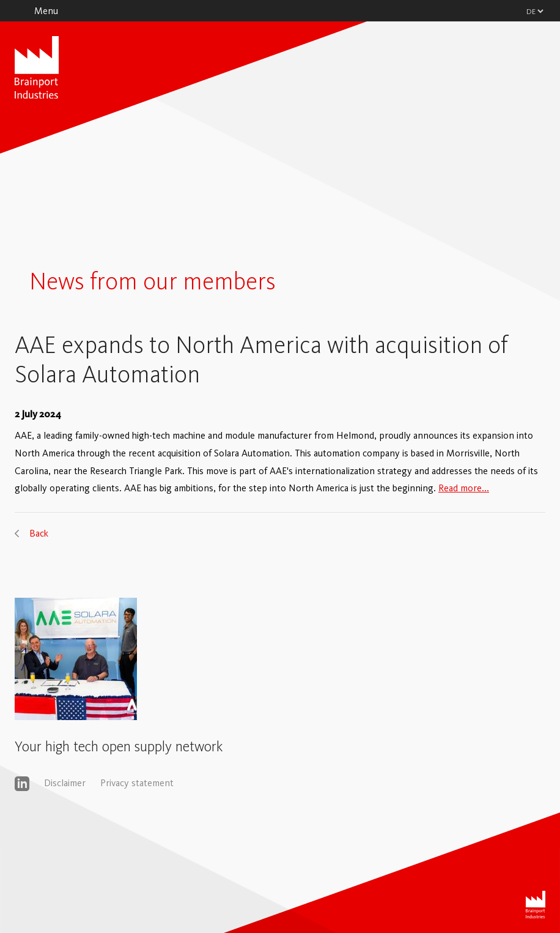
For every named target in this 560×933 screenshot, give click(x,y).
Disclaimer (65, 783)
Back (39, 533)
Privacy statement (137, 783)
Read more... (464, 488)
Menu (46, 11)
